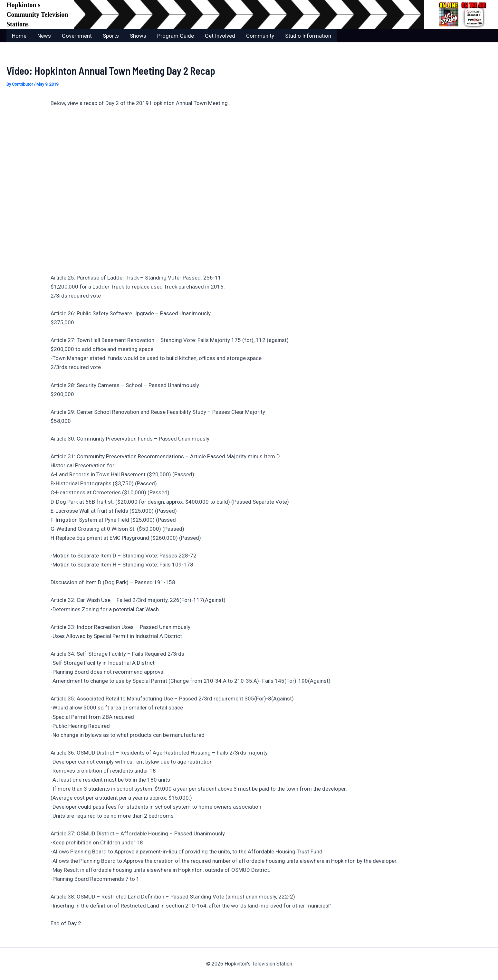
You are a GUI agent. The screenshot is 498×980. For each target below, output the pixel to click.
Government (77, 36)
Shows (138, 36)
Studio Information (308, 36)
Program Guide (176, 36)
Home (19, 36)
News (44, 36)
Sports (111, 36)
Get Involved (220, 36)
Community (260, 36)
